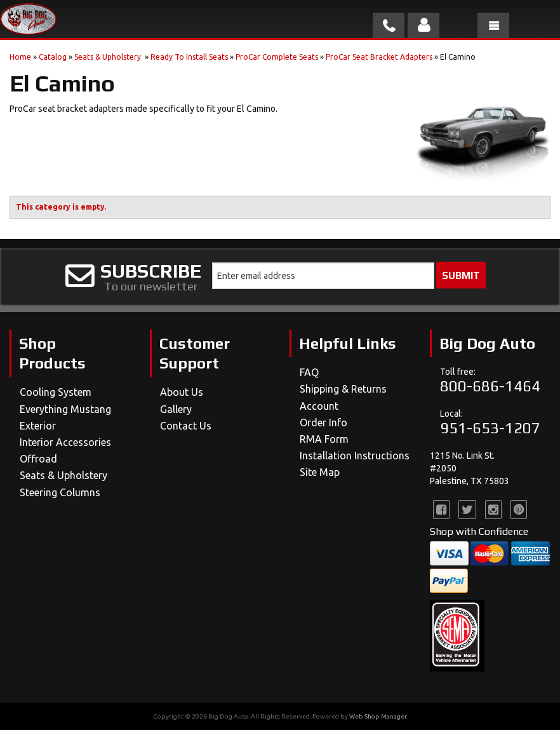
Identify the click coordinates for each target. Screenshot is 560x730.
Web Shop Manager (378, 716)
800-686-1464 (490, 386)
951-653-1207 (490, 428)
